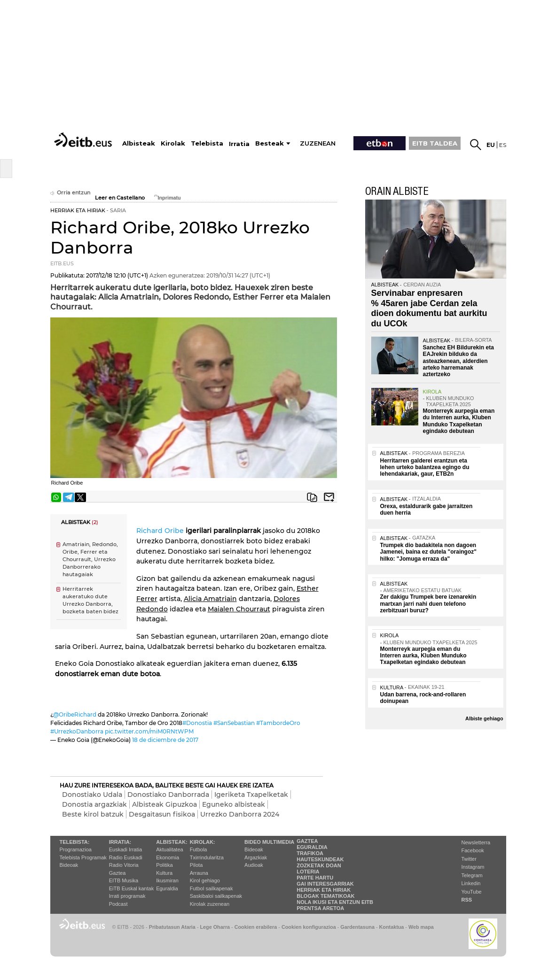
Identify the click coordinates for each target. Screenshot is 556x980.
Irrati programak (127, 896)
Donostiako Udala (92, 795)
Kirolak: (203, 842)
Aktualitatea (169, 849)
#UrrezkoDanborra (77, 731)
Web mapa (421, 927)
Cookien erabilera (256, 927)
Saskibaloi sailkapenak (216, 896)
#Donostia (197, 723)
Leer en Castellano (120, 198)
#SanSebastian (234, 723)
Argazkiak (256, 857)
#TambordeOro (278, 723)
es (503, 145)
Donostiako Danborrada (168, 795)
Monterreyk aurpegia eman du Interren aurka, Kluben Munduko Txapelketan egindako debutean (459, 421)
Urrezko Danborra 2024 (240, 814)
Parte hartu (315, 878)
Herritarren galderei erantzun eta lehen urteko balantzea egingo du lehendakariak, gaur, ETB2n (425, 467)
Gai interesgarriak (325, 884)
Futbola (199, 849)
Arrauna (199, 873)
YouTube (472, 892)
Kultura (164, 873)
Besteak (270, 143)
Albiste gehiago (484, 718)
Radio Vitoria (124, 865)
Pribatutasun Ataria (172, 927)
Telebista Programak (83, 857)
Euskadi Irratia (125, 849)
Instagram (473, 867)
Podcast (118, 904)
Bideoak (69, 865)
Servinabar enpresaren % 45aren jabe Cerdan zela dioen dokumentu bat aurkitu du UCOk (429, 308)
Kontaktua (392, 927)
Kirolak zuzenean (210, 904)
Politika (164, 865)
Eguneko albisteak (234, 804)
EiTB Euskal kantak (131, 888)
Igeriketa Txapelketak (251, 795)
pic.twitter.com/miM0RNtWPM (149, 731)
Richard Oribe (160, 531)
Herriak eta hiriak (324, 890)
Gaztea (117, 873)
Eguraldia (167, 888)
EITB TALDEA (435, 143)
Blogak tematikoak (325, 896)
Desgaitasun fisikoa (162, 814)
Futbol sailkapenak (211, 888)
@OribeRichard (75, 714)
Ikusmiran (167, 880)
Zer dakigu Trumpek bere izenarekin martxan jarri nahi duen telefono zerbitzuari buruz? (428, 604)
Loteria (308, 872)
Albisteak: (172, 842)
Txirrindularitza (207, 857)
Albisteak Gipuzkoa (164, 804)
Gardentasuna (357, 927)
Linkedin (471, 883)
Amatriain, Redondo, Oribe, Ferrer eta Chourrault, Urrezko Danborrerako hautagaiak (90, 560)
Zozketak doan (319, 865)
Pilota (196, 865)
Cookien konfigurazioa (309, 927)
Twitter (469, 859)
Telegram (472, 875)
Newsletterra (476, 842)
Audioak (254, 865)
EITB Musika (124, 880)
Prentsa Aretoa (320, 908)
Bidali (329, 497)
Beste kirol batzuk (93, 814)
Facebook (473, 850)
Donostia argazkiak (94, 804)
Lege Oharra (215, 927)
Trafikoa (310, 853)
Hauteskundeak (320, 859)
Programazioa (76, 849)
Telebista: (75, 842)
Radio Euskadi (126, 857)
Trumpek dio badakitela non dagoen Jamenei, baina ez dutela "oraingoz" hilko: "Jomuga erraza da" (428, 552)
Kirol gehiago (205, 880)
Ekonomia (168, 857)
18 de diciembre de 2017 (165, 740)
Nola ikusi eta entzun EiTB (335, 902)
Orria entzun (70, 193)
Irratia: (120, 842)
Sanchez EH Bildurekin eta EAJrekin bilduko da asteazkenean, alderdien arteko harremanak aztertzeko (458, 361)
